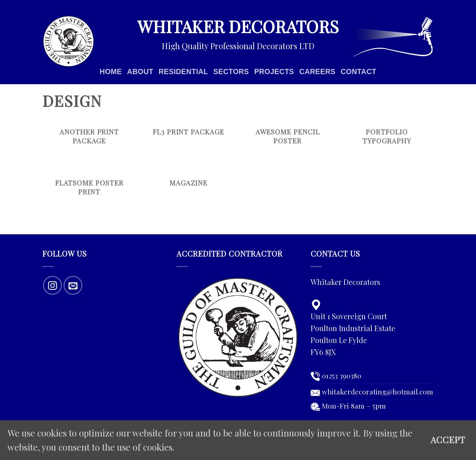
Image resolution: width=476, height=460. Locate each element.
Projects (274, 72)
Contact (359, 72)
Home (111, 72)
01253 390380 (342, 375)
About (140, 72)
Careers (318, 72)
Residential (183, 72)
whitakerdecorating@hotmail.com (377, 391)
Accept (448, 440)
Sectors (231, 72)
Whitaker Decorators (238, 26)
